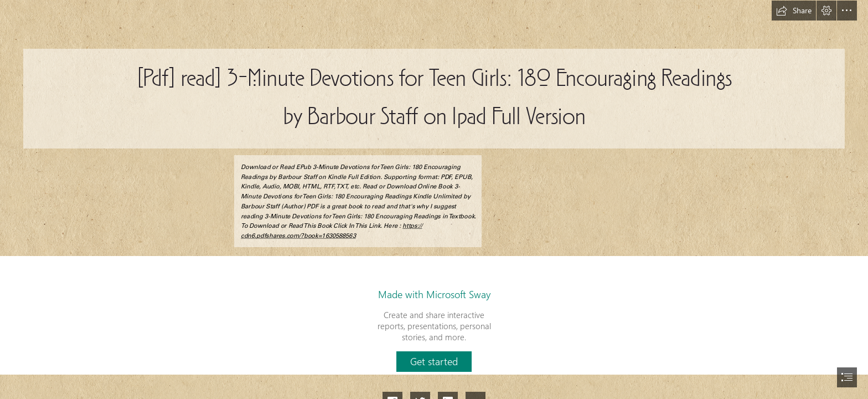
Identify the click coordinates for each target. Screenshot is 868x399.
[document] (434, 199)
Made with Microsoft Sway (434, 294)
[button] (794, 11)
